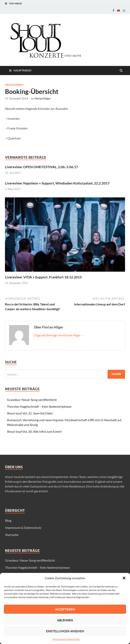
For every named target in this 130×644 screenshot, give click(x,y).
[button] (124, 578)
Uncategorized (14, 85)
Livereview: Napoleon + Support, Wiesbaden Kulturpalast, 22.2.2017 (57, 183)
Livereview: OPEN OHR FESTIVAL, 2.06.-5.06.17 (41, 167)
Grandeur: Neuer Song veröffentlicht (32, 400)
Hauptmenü (22, 70)
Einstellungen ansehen (65, 631)
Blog (8, 520)
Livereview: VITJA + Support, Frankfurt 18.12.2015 (43, 277)
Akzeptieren (65, 609)
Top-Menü (15, 3)
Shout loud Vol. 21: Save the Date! (30, 413)
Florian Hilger (43, 98)
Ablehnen (65, 620)
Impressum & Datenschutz (66, 639)
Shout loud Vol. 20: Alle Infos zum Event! (34, 431)
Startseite (12, 535)
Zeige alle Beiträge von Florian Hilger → (59, 335)
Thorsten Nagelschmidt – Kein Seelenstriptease (39, 406)
